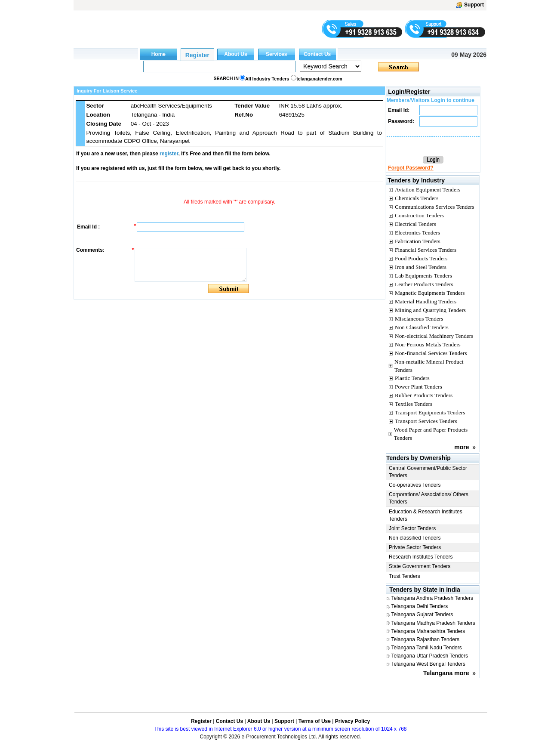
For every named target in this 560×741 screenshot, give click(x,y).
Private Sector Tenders (415, 547)
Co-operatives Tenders (415, 485)
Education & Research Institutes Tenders (426, 515)
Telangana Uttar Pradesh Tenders (429, 656)
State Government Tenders (420, 566)
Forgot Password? (411, 168)
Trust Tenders (405, 576)
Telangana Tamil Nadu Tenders (426, 648)
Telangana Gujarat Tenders (422, 614)
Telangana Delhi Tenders (419, 606)
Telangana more (446, 673)
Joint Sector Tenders (412, 528)
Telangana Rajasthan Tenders (425, 639)
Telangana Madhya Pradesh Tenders (433, 623)
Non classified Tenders (415, 538)
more (462, 447)
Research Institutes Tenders (421, 557)
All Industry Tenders (267, 79)
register (169, 154)
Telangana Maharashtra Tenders (428, 631)
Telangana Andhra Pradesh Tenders (432, 598)
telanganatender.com (319, 79)
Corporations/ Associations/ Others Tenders (429, 498)
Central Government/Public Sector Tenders (428, 472)
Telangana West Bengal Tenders (428, 664)
